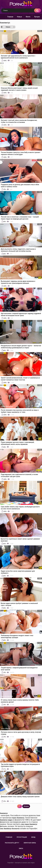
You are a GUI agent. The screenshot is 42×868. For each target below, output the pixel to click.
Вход (33, 837)
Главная (10, 17)
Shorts (28, 17)
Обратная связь (30, 843)
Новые (19, 17)
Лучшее (37, 17)
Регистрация (22, 837)
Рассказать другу (12, 843)
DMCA (21, 848)
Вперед (26, 806)
